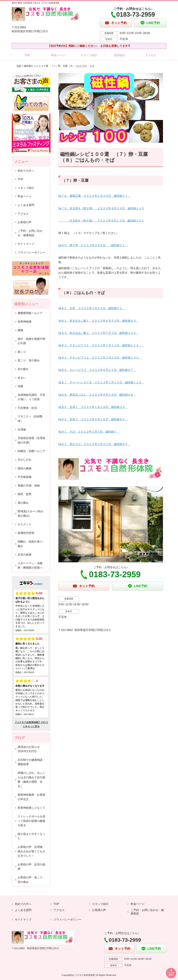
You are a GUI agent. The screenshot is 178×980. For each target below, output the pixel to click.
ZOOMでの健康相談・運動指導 (31, 762)
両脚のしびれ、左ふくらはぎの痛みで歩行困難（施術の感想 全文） (31, 780)
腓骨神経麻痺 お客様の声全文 (31, 797)
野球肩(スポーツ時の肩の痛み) (31, 514)
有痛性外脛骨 (26, 533)
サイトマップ (26, 244)
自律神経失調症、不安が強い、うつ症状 (31, 397)
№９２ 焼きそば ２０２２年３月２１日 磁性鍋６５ (94, 444)
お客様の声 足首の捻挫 (31, 867)
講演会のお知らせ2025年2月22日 (29, 749)
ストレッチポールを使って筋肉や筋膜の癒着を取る (31, 821)
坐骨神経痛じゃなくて (31, 808)
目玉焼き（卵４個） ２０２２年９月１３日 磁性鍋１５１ (101, 221)
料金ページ (58, 55)
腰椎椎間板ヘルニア (30, 313)
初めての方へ (26, 171)
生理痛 (22, 430)
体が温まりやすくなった (31, 836)
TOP (27, 55)
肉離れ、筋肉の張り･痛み (31, 544)
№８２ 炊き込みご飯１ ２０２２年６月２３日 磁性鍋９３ (99, 321)
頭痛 (20, 386)
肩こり (22, 352)
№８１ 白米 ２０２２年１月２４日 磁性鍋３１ (92, 308)
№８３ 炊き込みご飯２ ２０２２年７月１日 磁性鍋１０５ (99, 333)
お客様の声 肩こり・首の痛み (31, 880)
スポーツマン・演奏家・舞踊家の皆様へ (30, 566)
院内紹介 (120, 55)
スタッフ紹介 (89, 55)
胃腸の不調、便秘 (29, 486)
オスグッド (25, 524)
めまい (22, 378)
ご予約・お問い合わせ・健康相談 (30, 233)
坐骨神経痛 (25, 322)
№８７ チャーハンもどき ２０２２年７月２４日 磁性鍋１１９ (101, 382)
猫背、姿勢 (25, 494)
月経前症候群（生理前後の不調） (31, 440)
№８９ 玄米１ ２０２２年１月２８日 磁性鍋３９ (93, 407)
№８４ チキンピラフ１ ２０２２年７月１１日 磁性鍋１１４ (101, 345)
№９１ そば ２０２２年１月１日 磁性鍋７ (89, 432)
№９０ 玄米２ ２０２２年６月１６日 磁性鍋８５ (93, 419)
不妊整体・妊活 (27, 408)
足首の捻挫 (25, 555)
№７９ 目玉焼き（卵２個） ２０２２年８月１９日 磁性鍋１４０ (101, 208)
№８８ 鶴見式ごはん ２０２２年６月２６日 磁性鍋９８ (97, 395)
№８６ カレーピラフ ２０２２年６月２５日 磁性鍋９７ (97, 370)
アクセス (151, 55)
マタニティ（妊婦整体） (30, 419)
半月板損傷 (25, 477)
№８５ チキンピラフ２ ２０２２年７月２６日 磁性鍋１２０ (100, 358)
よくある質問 (26, 205)
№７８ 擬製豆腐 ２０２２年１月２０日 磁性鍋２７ (94, 196)
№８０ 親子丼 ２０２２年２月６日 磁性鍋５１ (93, 245)
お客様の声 (25, 222)
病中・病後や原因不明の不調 (31, 341)
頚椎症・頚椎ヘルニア (31, 451)
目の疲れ (23, 369)
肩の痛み (23, 503)
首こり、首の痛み (29, 360)
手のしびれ (25, 460)
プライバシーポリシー (31, 253)
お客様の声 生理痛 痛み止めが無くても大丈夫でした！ (31, 851)
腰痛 (20, 330)
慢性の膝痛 (25, 468)
